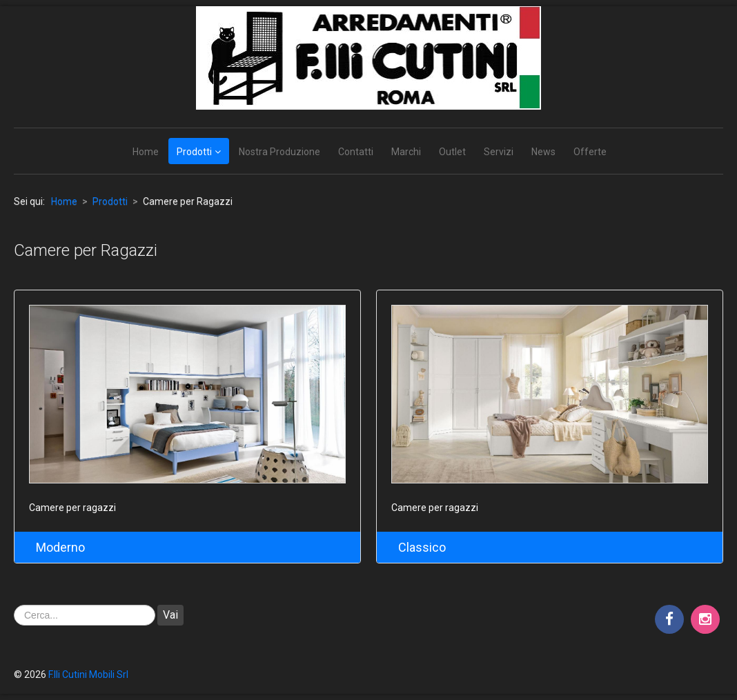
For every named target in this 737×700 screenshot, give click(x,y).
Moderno (60, 547)
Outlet (452, 152)
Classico (422, 547)
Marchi (406, 152)
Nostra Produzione (279, 152)
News (543, 152)
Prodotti (194, 152)
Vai (170, 615)
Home (146, 152)
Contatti (356, 152)
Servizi (499, 152)
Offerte (590, 152)
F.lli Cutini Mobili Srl (88, 674)
